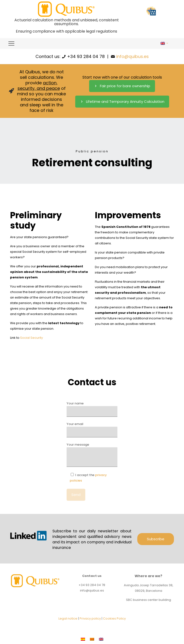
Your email (92, 430)
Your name (92, 409)
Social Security (32, 338)
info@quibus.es (132, 56)
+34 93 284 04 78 (86, 56)
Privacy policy (90, 618)
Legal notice (68, 618)
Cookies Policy (114, 618)
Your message (92, 455)
